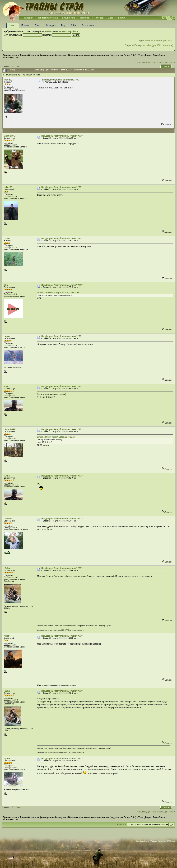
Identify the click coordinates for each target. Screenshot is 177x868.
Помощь (25, 25)
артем (7, 759)
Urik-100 (8, 187)
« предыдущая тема (147, 62)
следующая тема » (166, 62)
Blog (63, 25)
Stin (6, 285)
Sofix (133, 55)
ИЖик (7, 386)
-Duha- (7, 568)
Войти (73, 25)
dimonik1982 (10, 429)
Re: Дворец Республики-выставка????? (62, 136)
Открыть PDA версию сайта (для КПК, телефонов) (149, 45)
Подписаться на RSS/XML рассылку (155, 41)
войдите (49, 32)
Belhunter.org (46, 8)
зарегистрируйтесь (69, 32)
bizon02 (8, 80)
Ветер (127, 55)
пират (7, 336)
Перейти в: (122, 825)
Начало (13, 25)
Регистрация (88, 25)
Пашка (7, 239)
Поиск (37, 25)
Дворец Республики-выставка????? (60, 80)
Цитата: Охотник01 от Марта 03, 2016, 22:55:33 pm (58, 293)
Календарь (51, 25)
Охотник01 (9, 136)
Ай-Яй (7, 636)
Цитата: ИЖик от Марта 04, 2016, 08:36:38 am (56, 437)
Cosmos (8, 519)
